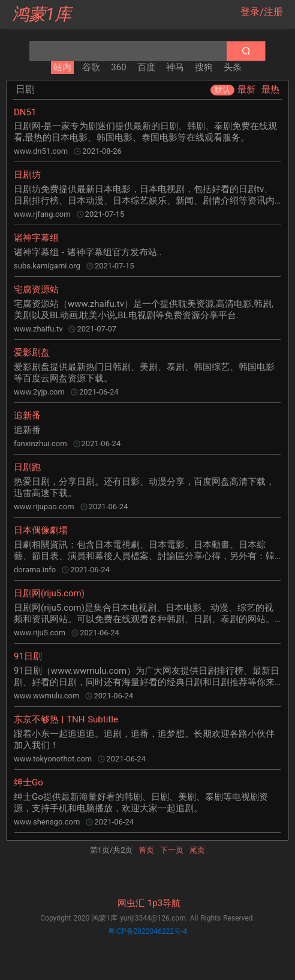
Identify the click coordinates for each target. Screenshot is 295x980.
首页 (146, 850)
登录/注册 (262, 12)
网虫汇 (131, 903)
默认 (222, 90)
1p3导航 (164, 903)
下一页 (172, 850)
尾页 (197, 850)
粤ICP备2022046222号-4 (147, 931)
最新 (246, 89)
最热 (270, 89)
